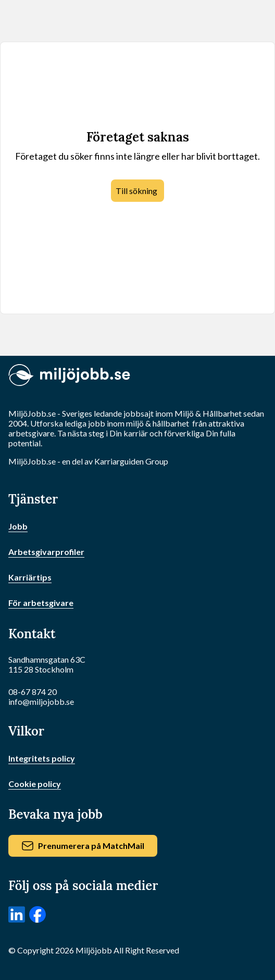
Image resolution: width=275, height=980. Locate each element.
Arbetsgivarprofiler (46, 552)
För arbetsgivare (41, 603)
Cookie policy (35, 784)
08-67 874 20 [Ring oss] (33, 692)
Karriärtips (30, 577)
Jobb (18, 526)
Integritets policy (42, 758)
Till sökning (136, 191)
